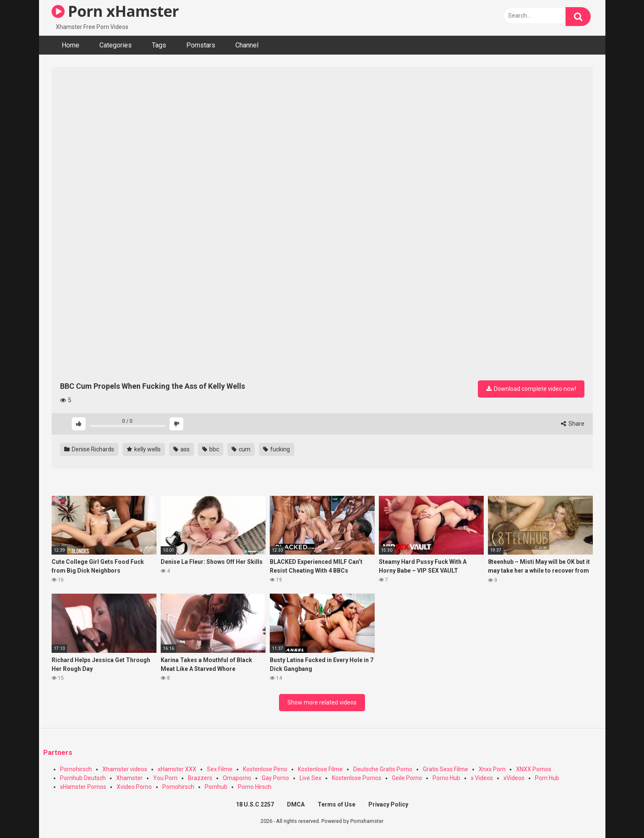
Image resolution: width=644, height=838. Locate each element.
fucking (276, 449)
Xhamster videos (125, 769)
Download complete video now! (531, 389)
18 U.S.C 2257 (255, 804)
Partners (58, 753)
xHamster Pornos (83, 787)
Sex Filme (220, 769)
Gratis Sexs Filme (446, 769)
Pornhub (216, 787)
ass (181, 449)
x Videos (482, 778)
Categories (116, 45)
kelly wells (144, 449)
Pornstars (201, 45)
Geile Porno (407, 778)
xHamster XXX (177, 769)
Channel (247, 45)
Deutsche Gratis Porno (383, 769)
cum (241, 449)
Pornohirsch (76, 769)
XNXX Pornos (534, 769)
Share (573, 424)
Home (70, 45)
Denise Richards (89, 449)
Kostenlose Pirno (265, 769)
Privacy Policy (388, 804)
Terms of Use (336, 804)
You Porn (165, 778)
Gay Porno (275, 778)
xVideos (514, 778)
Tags (159, 45)
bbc (211, 449)
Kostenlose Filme (320, 769)
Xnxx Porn (492, 769)
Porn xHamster (115, 11)
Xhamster (129, 778)
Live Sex (310, 778)
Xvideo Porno (134, 787)
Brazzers (200, 778)
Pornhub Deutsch (83, 778)
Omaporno (237, 778)
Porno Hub (446, 778)
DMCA (296, 804)
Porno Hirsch (255, 787)
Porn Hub (547, 778)
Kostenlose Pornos (357, 778)
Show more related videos (322, 702)
